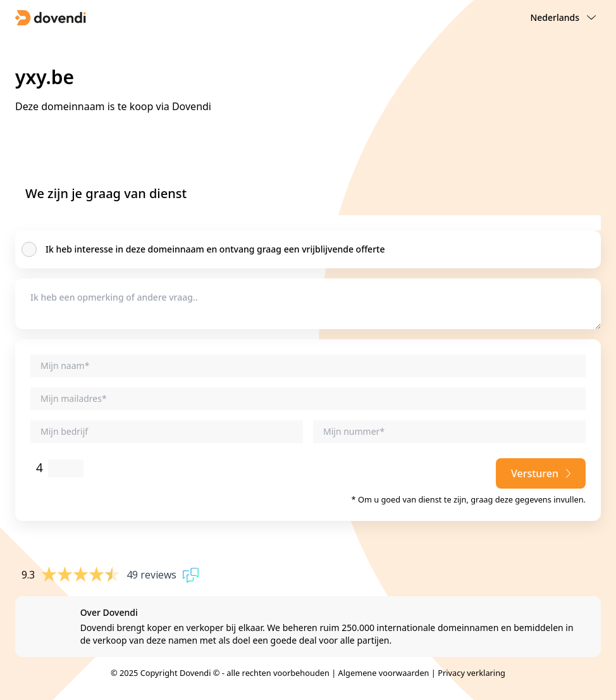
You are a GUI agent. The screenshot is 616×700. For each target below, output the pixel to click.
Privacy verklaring (471, 673)
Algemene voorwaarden (384, 673)
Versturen (541, 473)
